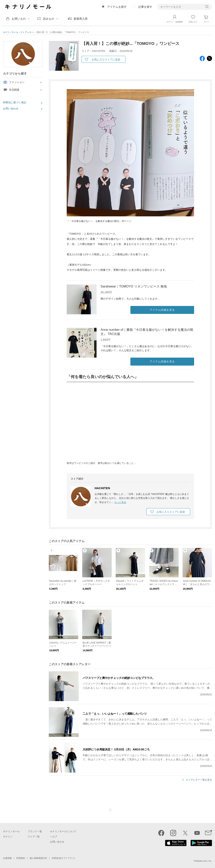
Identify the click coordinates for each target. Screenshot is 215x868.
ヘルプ (54, 837)
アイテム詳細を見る (162, 310)
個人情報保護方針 (38, 858)
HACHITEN (102, 488)
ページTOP (110, 810)
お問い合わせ (11, 109)
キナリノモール (11, 32)
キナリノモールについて (63, 831)
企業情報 (7, 858)
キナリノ (8, 837)
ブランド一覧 (35, 831)
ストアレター (27, 32)
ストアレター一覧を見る (199, 780)
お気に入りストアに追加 (106, 60)
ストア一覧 (34, 837)
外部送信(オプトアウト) (63, 858)
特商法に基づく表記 (15, 102)
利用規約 (21, 858)
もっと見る (120, 502)
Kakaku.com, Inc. (204, 861)
